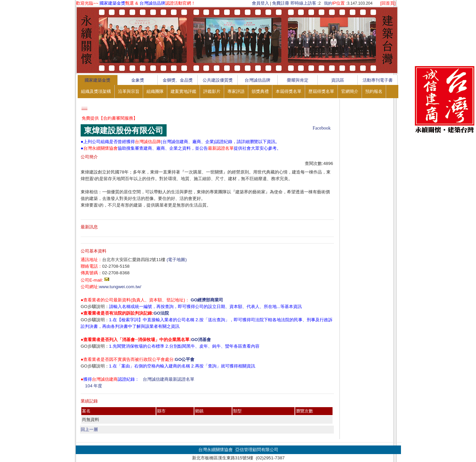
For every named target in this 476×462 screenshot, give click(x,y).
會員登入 (260, 3)
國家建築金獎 (98, 80)
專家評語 (236, 91)
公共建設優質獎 (218, 80)
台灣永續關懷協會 (216, 450)
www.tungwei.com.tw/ (120, 287)
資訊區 (338, 80)
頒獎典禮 (260, 91)
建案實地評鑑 (183, 91)
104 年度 (94, 386)
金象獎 (138, 80)
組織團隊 (155, 91)
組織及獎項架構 (96, 91)
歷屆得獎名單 (321, 91)
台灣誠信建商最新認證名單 (169, 379)
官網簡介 (350, 91)
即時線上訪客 (303, 3)
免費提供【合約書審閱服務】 (110, 118)
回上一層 (89, 429)
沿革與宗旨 (129, 91)
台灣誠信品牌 (258, 80)
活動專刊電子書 (378, 80)
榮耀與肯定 (298, 80)
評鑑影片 (212, 91)
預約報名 (374, 91)
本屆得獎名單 (289, 91)
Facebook (322, 128)
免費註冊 (281, 3)
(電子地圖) (177, 260)
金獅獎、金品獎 (178, 80)
